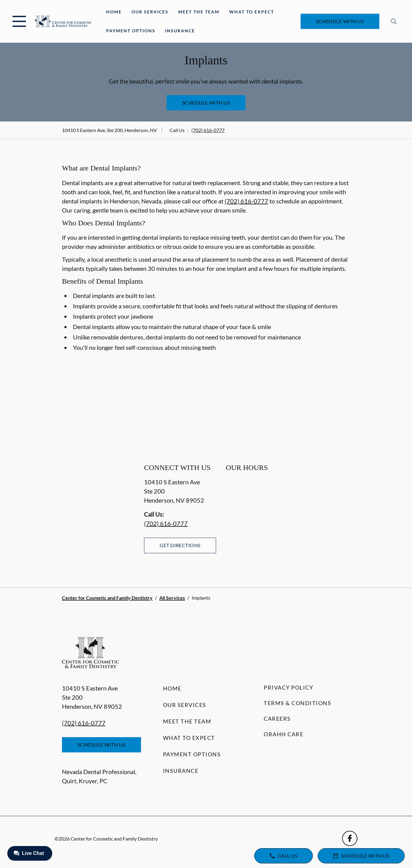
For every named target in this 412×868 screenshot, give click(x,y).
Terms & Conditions (297, 703)
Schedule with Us (340, 21)
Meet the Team (199, 12)
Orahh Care (284, 734)
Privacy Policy (288, 687)
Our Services (150, 12)
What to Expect (252, 12)
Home (114, 12)
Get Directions (180, 545)
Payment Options (131, 31)
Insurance (180, 31)
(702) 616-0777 (208, 130)
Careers (277, 719)
